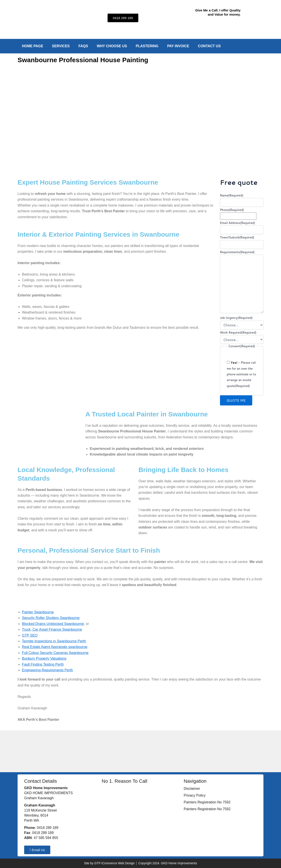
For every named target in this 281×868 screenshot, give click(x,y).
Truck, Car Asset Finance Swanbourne (52, 629)
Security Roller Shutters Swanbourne (51, 618)
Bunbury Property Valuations (44, 658)
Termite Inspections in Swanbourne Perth (54, 641)
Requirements (237, 252)
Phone (232, 210)
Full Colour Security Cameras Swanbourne (55, 653)
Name (232, 195)
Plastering (147, 46)
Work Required (238, 332)
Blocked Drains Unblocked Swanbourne (53, 624)
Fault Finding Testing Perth (43, 664)
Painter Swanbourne (38, 612)
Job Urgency (236, 318)
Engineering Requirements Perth (47, 670)
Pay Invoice (178, 46)
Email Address (238, 223)
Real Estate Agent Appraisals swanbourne (55, 647)
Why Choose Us (112, 46)
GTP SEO (30, 635)
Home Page (33, 46)
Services (61, 46)
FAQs (83, 46)
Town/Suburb (237, 237)
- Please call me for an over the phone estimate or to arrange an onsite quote (241, 374)
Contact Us (209, 46)
